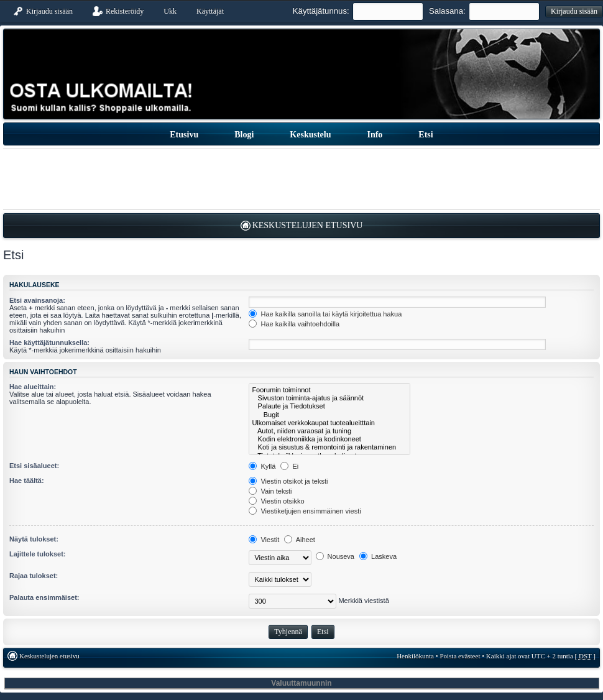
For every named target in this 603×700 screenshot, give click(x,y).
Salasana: (447, 11)
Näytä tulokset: (34, 539)
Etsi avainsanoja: (37, 300)
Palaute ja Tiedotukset (329, 406)
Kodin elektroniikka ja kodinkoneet (329, 439)
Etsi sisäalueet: (34, 466)
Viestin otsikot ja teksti (288, 481)
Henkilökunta (415, 656)
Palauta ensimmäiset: (44, 597)
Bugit (329, 415)
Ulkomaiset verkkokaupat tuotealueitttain (329, 423)
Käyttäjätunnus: (321, 11)
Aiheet (300, 540)
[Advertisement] (301, 179)
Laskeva (378, 556)
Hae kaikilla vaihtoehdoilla (294, 324)
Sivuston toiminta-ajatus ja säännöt (329, 398)
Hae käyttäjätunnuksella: (49, 343)
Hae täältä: (27, 481)
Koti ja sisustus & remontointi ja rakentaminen (329, 447)
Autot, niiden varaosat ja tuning (329, 431)
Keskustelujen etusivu (308, 225)
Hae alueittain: (33, 387)
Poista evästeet (460, 656)
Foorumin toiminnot (329, 390)
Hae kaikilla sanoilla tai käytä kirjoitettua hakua (325, 314)
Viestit (264, 540)
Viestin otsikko (276, 501)
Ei (289, 466)
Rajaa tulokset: (34, 576)
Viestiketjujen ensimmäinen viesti (305, 511)
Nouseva (335, 556)
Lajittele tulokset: (37, 554)
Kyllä (262, 466)
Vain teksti (270, 491)
